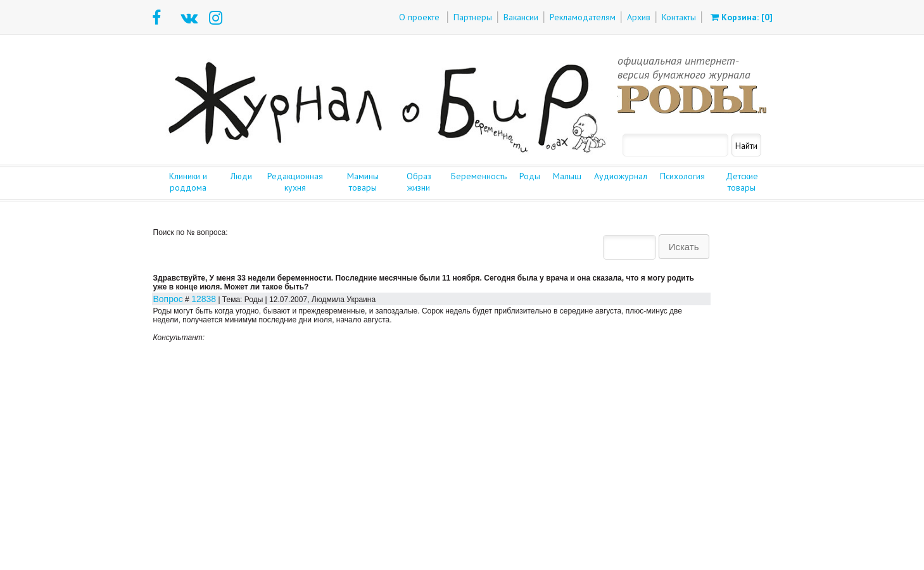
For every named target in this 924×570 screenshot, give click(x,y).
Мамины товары (363, 182)
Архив (639, 17)
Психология (682, 176)
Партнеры (473, 17)
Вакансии (521, 17)
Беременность (479, 176)
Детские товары (742, 182)
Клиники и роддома (188, 182)
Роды (530, 176)
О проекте (419, 17)
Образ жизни (419, 182)
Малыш (567, 176)
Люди (241, 176)
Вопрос (168, 299)
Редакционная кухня (295, 182)
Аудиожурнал (621, 176)
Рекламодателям (583, 17)
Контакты (679, 17)
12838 (204, 299)
